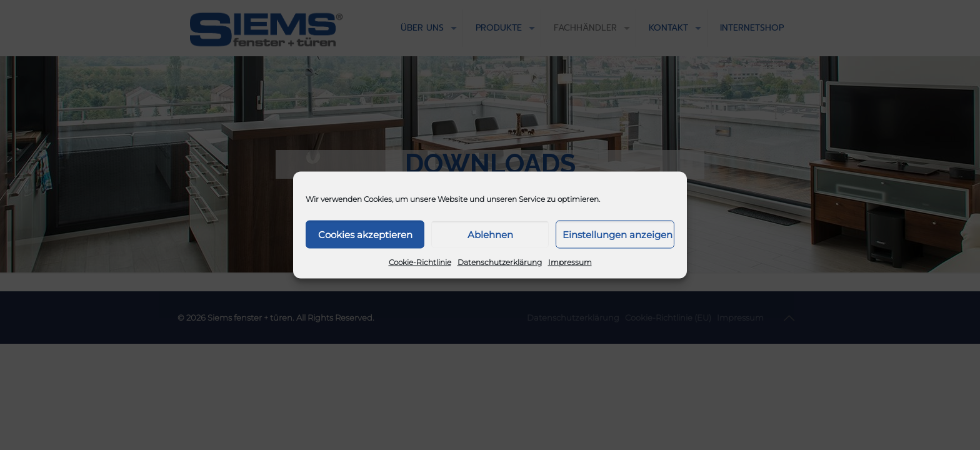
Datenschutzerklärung (500, 262)
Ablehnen (490, 234)
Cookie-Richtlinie (420, 262)
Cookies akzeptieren (365, 234)
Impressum (570, 262)
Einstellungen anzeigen (617, 234)
